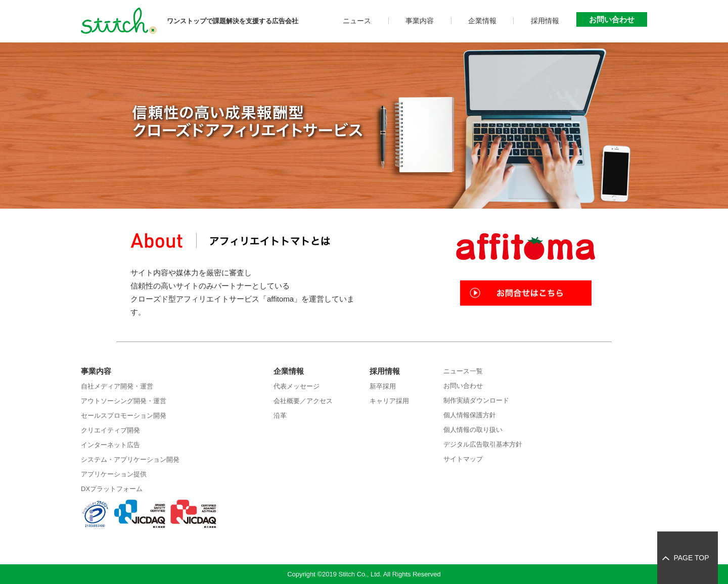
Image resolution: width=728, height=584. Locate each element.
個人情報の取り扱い (473, 430)
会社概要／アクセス (303, 401)
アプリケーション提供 (114, 474)
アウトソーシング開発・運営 (124, 401)
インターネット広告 (110, 445)
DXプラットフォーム (112, 489)
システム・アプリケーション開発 (130, 459)
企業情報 (482, 21)
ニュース (357, 21)
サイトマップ (463, 459)
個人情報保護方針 (470, 415)
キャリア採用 (389, 401)
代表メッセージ (297, 386)
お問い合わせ (612, 19)
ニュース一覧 (463, 371)
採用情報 (545, 21)
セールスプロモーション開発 (124, 416)
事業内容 (420, 21)
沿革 (280, 416)
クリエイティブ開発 (110, 430)
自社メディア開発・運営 (117, 386)
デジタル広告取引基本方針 (483, 444)
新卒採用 (383, 386)
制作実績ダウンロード (476, 400)
